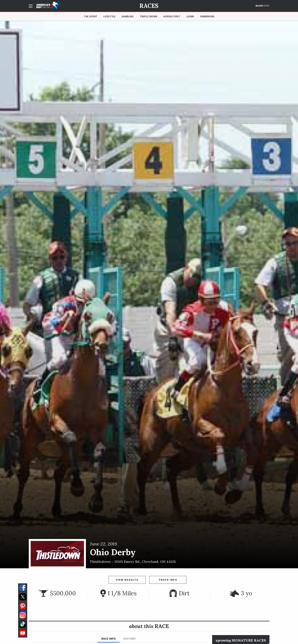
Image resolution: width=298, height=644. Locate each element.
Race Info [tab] (109, 638)
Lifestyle (109, 16)
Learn (190, 16)
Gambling (128, 16)
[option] (149, 295)
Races (149, 6)
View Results (127, 580)
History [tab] (129, 638)
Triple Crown (149, 16)
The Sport (91, 16)
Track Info (168, 580)
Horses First (172, 16)
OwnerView (207, 16)
